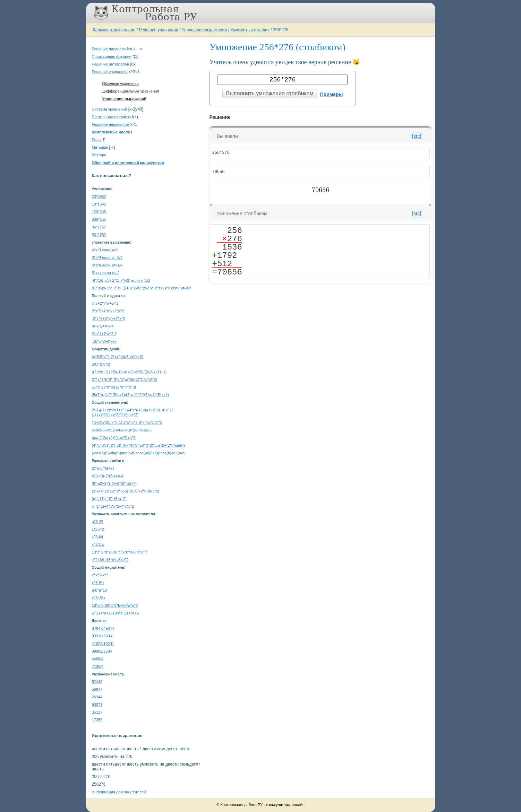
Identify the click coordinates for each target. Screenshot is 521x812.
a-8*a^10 (100, 590)
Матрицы (100, 147)
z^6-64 (98, 537)
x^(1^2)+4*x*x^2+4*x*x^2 (113, 506)
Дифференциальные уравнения (131, 91)
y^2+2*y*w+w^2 (105, 303)
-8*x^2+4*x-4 (103, 326)
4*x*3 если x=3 (105, 250)
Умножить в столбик (250, 30)
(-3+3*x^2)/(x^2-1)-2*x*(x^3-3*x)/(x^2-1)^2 (127, 422)
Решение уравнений (159, 30)
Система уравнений (109, 109)
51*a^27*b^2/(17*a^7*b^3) (114, 387)
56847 (97, 689)
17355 (97, 720)
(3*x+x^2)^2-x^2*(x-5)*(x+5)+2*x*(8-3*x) (126, 491)
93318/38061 (103, 636)
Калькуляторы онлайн (114, 30)
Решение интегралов (110, 64)
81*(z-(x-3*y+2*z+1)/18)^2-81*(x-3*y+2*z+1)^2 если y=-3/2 (142, 288)
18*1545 (99, 204)
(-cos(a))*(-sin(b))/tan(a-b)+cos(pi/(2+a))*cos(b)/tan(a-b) (139, 453)
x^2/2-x (98, 544)
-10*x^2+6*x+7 (104, 341)
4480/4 (98, 659)
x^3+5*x (99, 598)
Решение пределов (109, 49)
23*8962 (99, 197)
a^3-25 (98, 522)
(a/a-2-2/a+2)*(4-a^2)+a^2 (114, 438)
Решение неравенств (111, 124)
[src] (417, 136)
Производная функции (112, 56)
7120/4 (98, 666)
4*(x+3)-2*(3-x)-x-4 (108, 476)
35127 (97, 712)
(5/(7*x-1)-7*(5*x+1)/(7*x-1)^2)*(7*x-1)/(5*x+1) (131, 395)
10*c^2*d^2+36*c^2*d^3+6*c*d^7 (120, 552)
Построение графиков (112, 117)
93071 (97, 705)
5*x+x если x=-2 (106, 273)
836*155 (99, 219)
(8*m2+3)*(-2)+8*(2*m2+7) (114, 483)
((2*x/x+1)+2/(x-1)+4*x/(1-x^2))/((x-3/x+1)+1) (129, 372)
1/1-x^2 (98, 529)
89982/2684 (102, 651)
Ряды (97, 140)
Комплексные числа (111, 132)
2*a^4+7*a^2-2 (104, 334)
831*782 (99, 235)
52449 (97, 682)
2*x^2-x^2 (100, 575)
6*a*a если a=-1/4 (107, 265)
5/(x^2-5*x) (101, 364)
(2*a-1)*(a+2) (103, 468)
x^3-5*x (98, 583)
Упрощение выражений (204, 30)
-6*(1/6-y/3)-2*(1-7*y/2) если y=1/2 (121, 280)
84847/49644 (103, 628)
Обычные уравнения (121, 84)
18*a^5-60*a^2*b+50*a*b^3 (115, 605)
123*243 (99, 212)
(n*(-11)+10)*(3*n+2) (109, 499)
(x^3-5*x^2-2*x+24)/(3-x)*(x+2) (118, 357)
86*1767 (99, 227)
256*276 (281, 30)
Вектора (99, 155)
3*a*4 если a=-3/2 (107, 257)
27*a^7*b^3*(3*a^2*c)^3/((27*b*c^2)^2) (125, 379)
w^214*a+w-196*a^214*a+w (116, 613)
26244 (97, 697)
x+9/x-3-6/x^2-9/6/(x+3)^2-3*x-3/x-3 (122, 430)
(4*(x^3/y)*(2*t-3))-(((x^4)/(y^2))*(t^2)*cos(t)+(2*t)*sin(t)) (138, 445)
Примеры (332, 94)
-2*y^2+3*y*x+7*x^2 (109, 318)
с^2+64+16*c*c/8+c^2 (110, 560)
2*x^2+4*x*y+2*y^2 (108, 311)
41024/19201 (103, 644)
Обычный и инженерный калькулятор (128, 163)
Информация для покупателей (119, 792)
